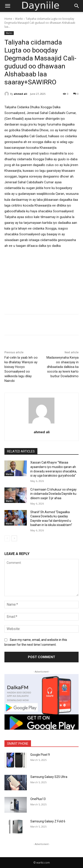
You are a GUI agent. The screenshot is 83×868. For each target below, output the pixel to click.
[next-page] (14, 538)
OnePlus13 (38, 799)
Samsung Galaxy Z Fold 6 (48, 821)
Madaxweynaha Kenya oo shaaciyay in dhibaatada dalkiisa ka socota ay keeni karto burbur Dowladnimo (63, 367)
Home (8, 19)
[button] (8, 6)
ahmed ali (20, 94)
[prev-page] (7, 538)
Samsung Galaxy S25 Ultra (49, 777)
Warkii (19, 19)
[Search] (77, 6)
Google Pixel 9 (40, 755)
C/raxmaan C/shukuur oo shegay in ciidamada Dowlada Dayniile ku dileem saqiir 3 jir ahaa (53, 494)
